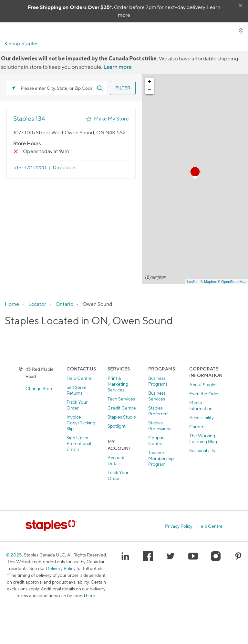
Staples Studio (122, 417)
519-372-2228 (30, 167)
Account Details (116, 460)
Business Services (157, 396)
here (91, 595)
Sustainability (202, 450)
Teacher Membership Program (161, 458)
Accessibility (201, 417)
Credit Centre (122, 408)
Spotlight (117, 426)
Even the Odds (204, 394)
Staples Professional (160, 426)
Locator (37, 304)
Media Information (201, 405)
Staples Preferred (158, 411)
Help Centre (79, 378)
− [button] (150, 90)
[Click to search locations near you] (14, 88)
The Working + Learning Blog (204, 438)
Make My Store (111, 119)
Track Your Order (77, 405)
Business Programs (158, 381)
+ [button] (150, 82)
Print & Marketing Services (118, 384)
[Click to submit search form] (99, 88)
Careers (197, 426)
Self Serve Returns (77, 390)
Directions (65, 167)
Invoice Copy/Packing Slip (81, 423)
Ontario (64, 304)
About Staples (203, 384)
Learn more (117, 67)
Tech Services (121, 399)
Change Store (40, 388)
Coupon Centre (156, 440)
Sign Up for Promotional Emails (79, 443)
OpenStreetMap (234, 282)
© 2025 (14, 555)
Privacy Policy (179, 526)
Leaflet (192, 282)
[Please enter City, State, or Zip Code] (57, 88)
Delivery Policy (61, 568)
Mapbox (156, 278)
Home (12, 304)
